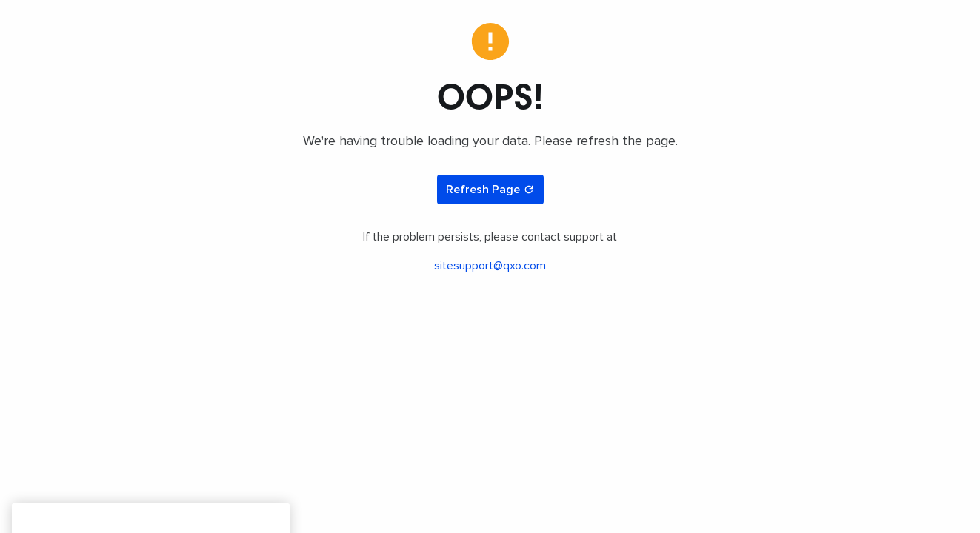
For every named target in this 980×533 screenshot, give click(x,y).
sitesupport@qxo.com (490, 266)
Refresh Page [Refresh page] (490, 190)
